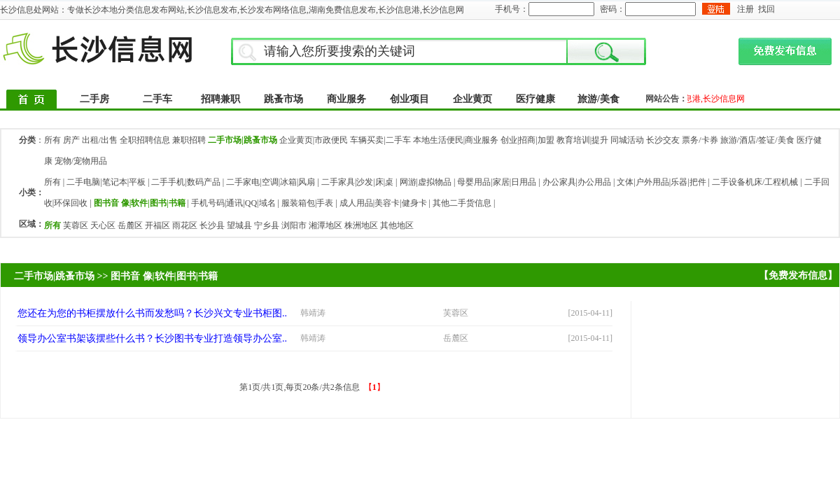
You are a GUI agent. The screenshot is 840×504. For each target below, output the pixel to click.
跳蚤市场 (283, 99)
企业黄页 (472, 99)
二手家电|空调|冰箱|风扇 (271, 182)
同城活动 (627, 140)
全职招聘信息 (145, 140)
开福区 (157, 225)
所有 (52, 140)
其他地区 (397, 225)
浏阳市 (294, 225)
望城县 (239, 225)
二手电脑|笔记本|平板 (106, 182)
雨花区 (185, 225)
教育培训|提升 (582, 140)
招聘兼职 (220, 99)
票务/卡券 (700, 140)
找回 (766, 9)
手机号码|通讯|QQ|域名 (233, 203)
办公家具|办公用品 (577, 182)
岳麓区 (130, 225)
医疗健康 (535, 99)
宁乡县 (267, 225)
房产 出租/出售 (90, 140)
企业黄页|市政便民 (314, 140)
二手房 (94, 99)
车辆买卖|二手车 (380, 140)
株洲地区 (361, 225)
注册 (745, 9)
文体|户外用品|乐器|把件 (661, 182)
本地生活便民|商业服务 (456, 140)
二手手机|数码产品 (185, 182)
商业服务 (346, 99)
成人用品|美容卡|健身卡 (383, 203)
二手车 (157, 99)
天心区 (103, 225)
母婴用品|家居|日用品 (497, 182)
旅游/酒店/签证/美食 (757, 140)
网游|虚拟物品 (426, 182)
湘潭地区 (325, 225)
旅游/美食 (598, 99)
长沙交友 (663, 140)
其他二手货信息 (462, 203)
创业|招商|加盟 (527, 140)
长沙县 (212, 225)
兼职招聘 (189, 140)
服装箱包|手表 (307, 203)
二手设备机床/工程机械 (755, 182)
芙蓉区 (76, 225)
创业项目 (409, 99)
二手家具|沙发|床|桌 (357, 182)
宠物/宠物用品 (81, 161)
